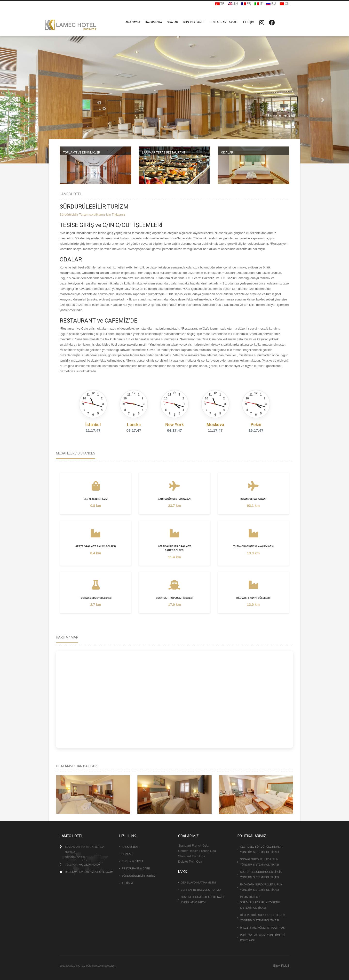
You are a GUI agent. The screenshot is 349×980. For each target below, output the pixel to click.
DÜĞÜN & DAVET (194, 22)
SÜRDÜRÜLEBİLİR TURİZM (139, 876)
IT (258, 4)
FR (246, 4)
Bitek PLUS (281, 966)
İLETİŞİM (249, 22)
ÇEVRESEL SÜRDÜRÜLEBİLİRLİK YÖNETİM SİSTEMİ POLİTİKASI (261, 849)
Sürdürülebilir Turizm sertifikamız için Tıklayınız (92, 215)
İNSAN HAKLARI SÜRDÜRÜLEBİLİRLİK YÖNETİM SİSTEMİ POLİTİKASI (260, 902)
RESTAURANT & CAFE (224, 22)
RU (271, 4)
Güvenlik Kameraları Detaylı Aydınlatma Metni (202, 900)
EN (233, 4)
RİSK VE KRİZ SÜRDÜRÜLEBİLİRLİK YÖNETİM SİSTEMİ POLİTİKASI (263, 918)
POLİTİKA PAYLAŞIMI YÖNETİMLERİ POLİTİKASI (263, 938)
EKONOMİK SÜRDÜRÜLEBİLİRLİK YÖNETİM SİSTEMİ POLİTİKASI (261, 887)
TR (220, 4)
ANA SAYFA (133, 22)
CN (285, 4)
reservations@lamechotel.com (89, 872)
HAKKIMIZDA (153, 22)
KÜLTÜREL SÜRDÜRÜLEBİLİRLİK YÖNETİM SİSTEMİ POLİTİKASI (261, 875)
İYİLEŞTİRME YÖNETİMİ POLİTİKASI (263, 928)
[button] (26, 100)
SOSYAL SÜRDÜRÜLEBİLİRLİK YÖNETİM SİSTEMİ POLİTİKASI (260, 862)
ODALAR (172, 22)
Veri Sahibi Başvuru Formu (201, 890)
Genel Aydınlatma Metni (198, 883)
